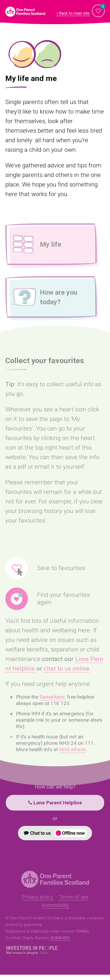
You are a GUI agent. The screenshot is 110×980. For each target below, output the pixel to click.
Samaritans (52, 703)
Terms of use (74, 903)
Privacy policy (37, 903)
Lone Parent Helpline (55, 803)
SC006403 (60, 944)
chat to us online (67, 674)
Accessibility (55, 911)
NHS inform (72, 755)
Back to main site (73, 13)
